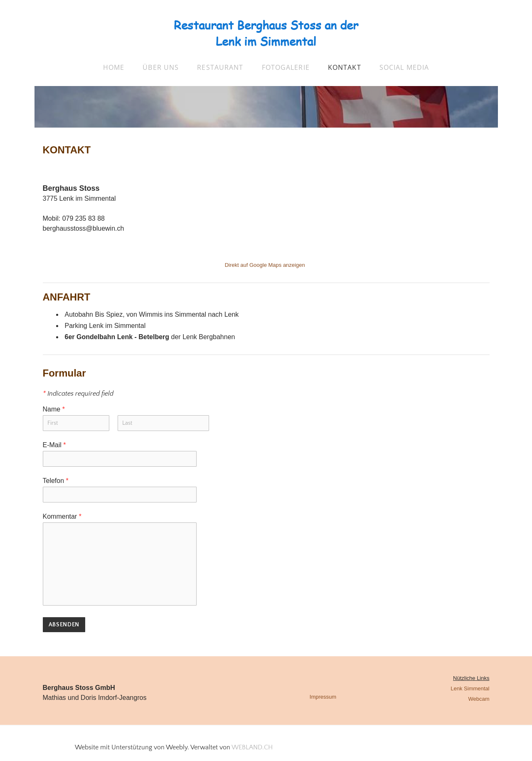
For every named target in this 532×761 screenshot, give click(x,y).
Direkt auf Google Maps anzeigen (265, 265)
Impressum (323, 697)
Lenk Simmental (470, 688)
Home (114, 67)
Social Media (404, 67)
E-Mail (54, 445)
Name (54, 409)
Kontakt (345, 67)
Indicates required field (78, 394)
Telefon (56, 481)
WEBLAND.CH (252, 747)
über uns (161, 67)
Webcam (479, 699)
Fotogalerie (286, 67)
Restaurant (220, 67)
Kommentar (62, 516)
